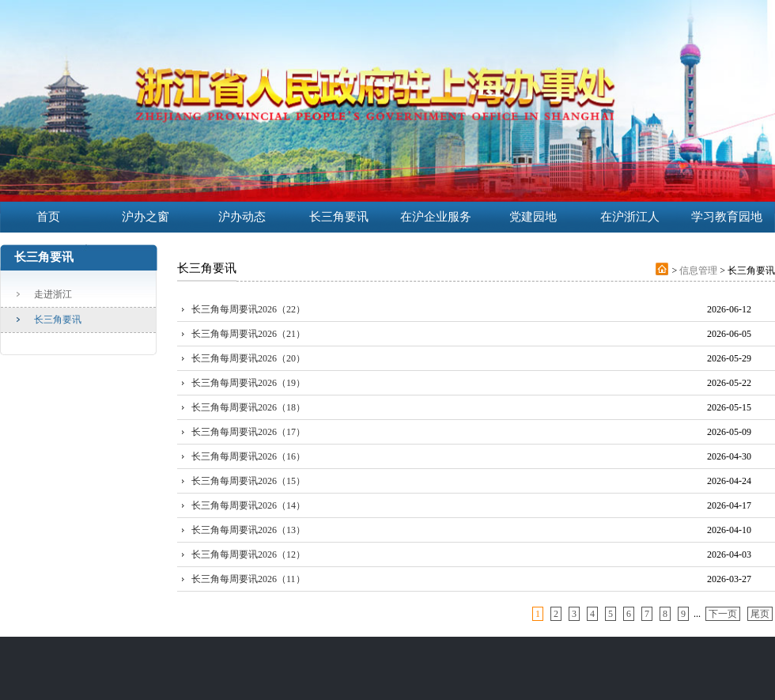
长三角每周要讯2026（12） (248, 554)
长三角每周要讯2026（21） (248, 334)
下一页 (723, 614)
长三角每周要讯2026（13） (248, 530)
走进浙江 (53, 294)
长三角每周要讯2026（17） (248, 432)
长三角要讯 (58, 320)
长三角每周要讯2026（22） (248, 309)
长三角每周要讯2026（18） (248, 407)
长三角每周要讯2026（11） (248, 579)
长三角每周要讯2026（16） (248, 456)
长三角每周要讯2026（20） (248, 358)
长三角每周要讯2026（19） (248, 383)
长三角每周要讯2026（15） (248, 481)
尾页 (760, 614)
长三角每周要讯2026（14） (248, 505)
